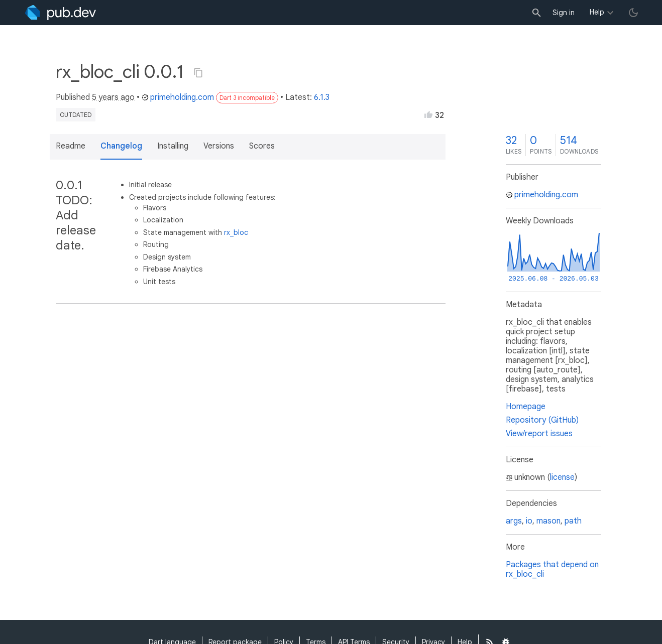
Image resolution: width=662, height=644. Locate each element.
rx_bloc (236, 232)
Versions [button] (219, 146)
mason (548, 521)
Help (597, 12)
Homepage (526, 407)
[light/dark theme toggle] (633, 13)
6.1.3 (322, 97)
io (529, 521)
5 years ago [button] (113, 97)
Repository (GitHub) (542, 420)
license (562, 477)
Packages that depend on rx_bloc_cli (552, 569)
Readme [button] (71, 146)
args (514, 521)
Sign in (564, 13)
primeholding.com (178, 97)
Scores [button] (262, 146)
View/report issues (539, 434)
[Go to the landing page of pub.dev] (61, 13)
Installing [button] (173, 146)
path (573, 521)
